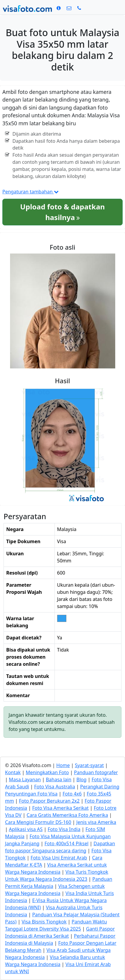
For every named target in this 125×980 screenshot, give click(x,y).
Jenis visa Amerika (96, 822)
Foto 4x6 (72, 794)
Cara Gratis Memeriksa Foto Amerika (67, 815)
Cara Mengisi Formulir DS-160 (38, 822)
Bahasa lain (59, 779)
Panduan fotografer (96, 772)
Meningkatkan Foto (47, 772)
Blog (81, 779)
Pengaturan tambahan (31, 192)
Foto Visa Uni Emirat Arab (59, 858)
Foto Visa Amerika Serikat (61, 808)
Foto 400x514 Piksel (66, 843)
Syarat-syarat (89, 765)
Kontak (13, 772)
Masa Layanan (25, 779)
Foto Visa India (64, 829)
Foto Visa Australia (55, 787)
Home (63, 765)
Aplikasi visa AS (26, 829)
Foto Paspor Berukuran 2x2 (49, 801)
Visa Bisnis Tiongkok (44, 922)
